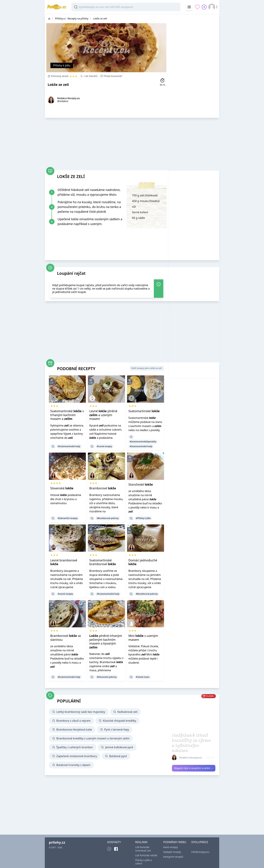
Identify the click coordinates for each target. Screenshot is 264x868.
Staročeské (141, 484)
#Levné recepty (104, 446)
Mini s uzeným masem (143, 638)
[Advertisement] (194, 65)
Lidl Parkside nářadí (146, 855)
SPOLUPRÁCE (200, 842)
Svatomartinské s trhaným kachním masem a (67, 415)
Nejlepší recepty (172, 852)
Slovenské (62, 488)
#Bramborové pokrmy (108, 518)
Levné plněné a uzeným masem (103, 415)
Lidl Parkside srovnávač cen (143, 849)
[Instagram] (109, 849)
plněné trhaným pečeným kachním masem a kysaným (106, 641)
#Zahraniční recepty (68, 518)
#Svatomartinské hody (69, 446)
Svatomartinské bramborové (103, 562)
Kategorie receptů (173, 857)
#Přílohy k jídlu (143, 518)
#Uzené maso (143, 677)
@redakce (63, 101)
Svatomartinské (144, 411)
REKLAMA (141, 842)
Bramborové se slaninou (66, 638)
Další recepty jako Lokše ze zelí (147, 368)
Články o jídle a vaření (144, 862)
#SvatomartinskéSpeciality (143, 442)
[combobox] (126, 7)
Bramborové (103, 488)
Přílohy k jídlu (62, 65)
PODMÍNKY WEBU (175, 842)
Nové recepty (170, 847)
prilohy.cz (57, 842)
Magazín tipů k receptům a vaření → (194, 768)
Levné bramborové (64, 562)
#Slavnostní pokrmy (107, 677)
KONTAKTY (114, 842)
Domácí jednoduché (143, 562)
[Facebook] (116, 849)
